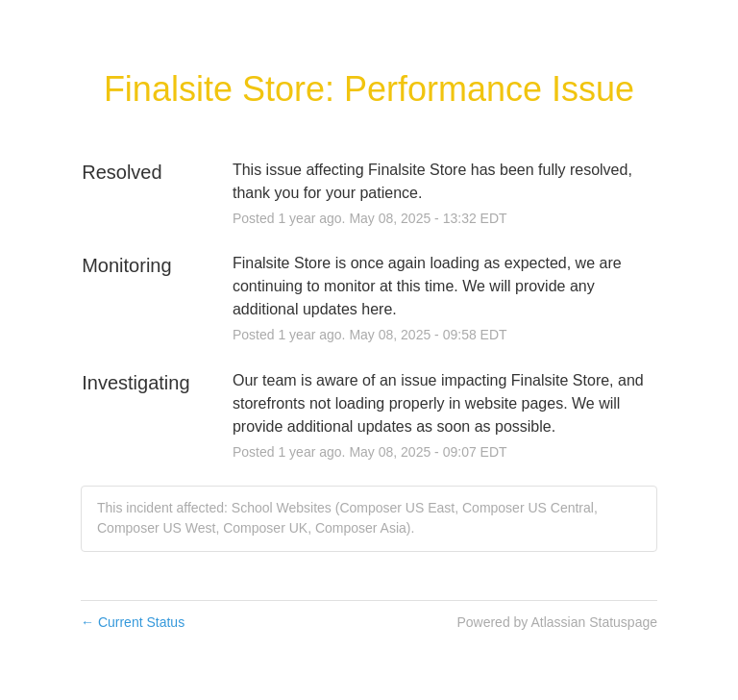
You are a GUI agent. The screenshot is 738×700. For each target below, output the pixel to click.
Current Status (133, 622)
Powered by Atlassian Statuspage (557, 622)
